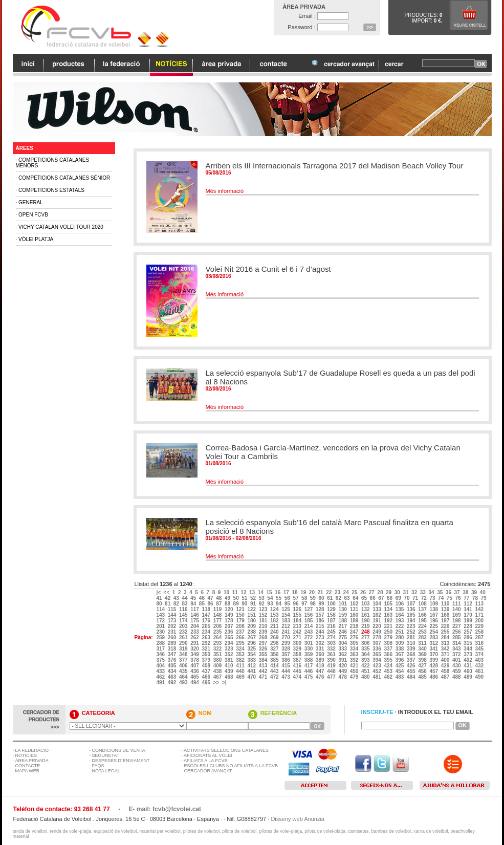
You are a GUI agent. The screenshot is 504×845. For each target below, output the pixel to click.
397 (412, 660)
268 (264, 637)
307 (377, 643)
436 (195, 671)
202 (173, 626)
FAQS (98, 766)
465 (195, 677)
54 (271, 598)
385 (275, 660)
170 (468, 615)
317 (161, 649)
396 (400, 660)
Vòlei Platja (36, 239)
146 (195, 615)
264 (218, 637)
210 (264, 626)
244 (321, 632)
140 (457, 609)
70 (407, 598)
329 (298, 649)
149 (229, 615)
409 (218, 666)
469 (241, 677)
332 (332, 649)
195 (423, 621)
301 (309, 643)
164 (400, 615)
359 (309, 654)
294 (229, 643)
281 (412, 637)
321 (206, 649)
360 (321, 654)
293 (218, 643)
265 (229, 637)
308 (389, 643)
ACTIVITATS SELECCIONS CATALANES (226, 750)
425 (400, 666)
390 (332, 660)
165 (412, 615)
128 (321, 609)
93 (271, 604)
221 (389, 626)
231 (173, 632)
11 (236, 592)
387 (298, 660)
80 (160, 604)
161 (366, 615)
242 (298, 632)
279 (389, 637)
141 (468, 609)
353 (241, 654)
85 (203, 604)
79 (485, 598)
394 (377, 660)
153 (275, 615)
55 (279, 598)
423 (377, 666)
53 (262, 598)
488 (457, 677)
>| (225, 682)
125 (286, 609)
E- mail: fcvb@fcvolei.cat (165, 809)
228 (468, 626)
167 (434, 615)
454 (400, 671)
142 (480, 609)
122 (252, 609)
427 (423, 666)
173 (173, 621)
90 (245, 604)
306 (366, 643)
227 (457, 626)
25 (355, 592)
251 (400, 632)
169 (457, 615)
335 (366, 649)
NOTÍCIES (26, 755)
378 (195, 660)
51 (245, 598)
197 (446, 621)
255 (446, 632)
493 (184, 682)
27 (372, 592)
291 (195, 643)
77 (467, 598)
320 (195, 649)
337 (389, 649)
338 (400, 649)
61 (331, 598)
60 (322, 598)
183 (286, 621)
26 (364, 592)
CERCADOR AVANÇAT (208, 771)
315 (468, 643)
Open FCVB (33, 215)
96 (296, 604)
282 (423, 637)
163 (389, 615)
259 (161, 637)
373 (468, 654)
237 (241, 632)
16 (278, 592)
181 (264, 621)
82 (177, 604)
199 (468, 621)
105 (389, 604)
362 (343, 654)
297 (264, 643)
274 (332, 637)
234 (206, 632)
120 (229, 609)
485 (423, 677)
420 (343, 666)
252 (412, 632)
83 (185, 604)
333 (343, 649)
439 (229, 671)
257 (468, 632)
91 (254, 604)
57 (296, 598)
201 (161, 626)
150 (241, 615)
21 (321, 592)
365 (377, 654)
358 (298, 654)
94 (279, 604)
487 (446, 677)
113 (480, 604)
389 (321, 660)
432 (480, 666)
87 (220, 604)
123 (264, 609)
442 (264, 671)
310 (412, 643)
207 (229, 626)
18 (295, 592)
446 (309, 671)
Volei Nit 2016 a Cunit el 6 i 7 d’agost (268, 269)
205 (206, 626)
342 (446, 649)
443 (275, 671)
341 (434, 649)
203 (184, 626)
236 (229, 632)
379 (206, 660)
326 (264, 649)
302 (321, 643)
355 (264, 654)
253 (423, 632)
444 (286, 671)
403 (480, 660)
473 (286, 677)
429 (446, 666)
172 (161, 621)
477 (332, 677)
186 (321, 621)
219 (366, 626)
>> (217, 682)
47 (211, 598)
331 (321, 649)
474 (298, 677)
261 (184, 637)
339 (412, 649)
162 (377, 615)
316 (480, 643)
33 (424, 592)
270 (286, 637)
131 (355, 609)
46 (203, 598)
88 (228, 604)
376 (173, 660)
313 (446, 643)
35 (441, 592)
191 (377, 621)
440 (241, 671)
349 (195, 654)
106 (400, 604)
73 (433, 598)
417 (309, 666)
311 (423, 643)
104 (377, 604)
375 (161, 660)
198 (457, 621)
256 (457, 632)
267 (252, 637)
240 (275, 632)
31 (406, 592)
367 (400, 654)
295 (241, 643)
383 (252, 660)
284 (446, 637)
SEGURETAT (106, 755)
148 (218, 615)
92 (262, 604)
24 (347, 592)
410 (229, 666)
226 (446, 626)
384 (264, 660)
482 (389, 677)
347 (173, 654)
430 (457, 666)
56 (288, 598)
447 (321, 671)
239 (264, 632)
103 (366, 604)
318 (173, 649)
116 (184, 609)
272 (309, 637)
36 (449, 592)
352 (229, 654)
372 (457, 654)
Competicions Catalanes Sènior (64, 178)
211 (275, 626)
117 (195, 609)
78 (476, 598)
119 (218, 609)
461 (480, 671)
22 (330, 592)
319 (184, 649)
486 (434, 677)
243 (309, 632)
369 (423, 654)
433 (161, 671)
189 (355, 621)
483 (400, 677)
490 (480, 677)
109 (434, 604)
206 (218, 626)
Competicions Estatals (51, 190)
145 (184, 615)
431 (468, 666)
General (31, 202)
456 (423, 671)
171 (480, 615)
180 (252, 621)
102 (355, 604)
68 (390, 598)
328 (286, 649)
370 (434, 654)
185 (309, 621)
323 (229, 649)
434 (173, 671)
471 (264, 677)
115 (173, 609)
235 (218, 632)
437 (206, 671)
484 (412, 677)
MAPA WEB (27, 771)
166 (423, 615)
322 (218, 649)
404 (161, 666)
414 (275, 666)
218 (355, 626)
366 (389, 654)
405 (173, 666)
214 (309, 626)
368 (412, 654)
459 (457, 671)
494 (195, 682)
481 (377, 677)
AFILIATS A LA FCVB (205, 761)
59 (314, 598)
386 (286, 660)
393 (366, 660)
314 (457, 643)
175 (195, 621)
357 (286, 654)
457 (434, 671)
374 (480, 654)
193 (400, 621)
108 (423, 604)
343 (457, 649)
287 (480, 637)
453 (389, 671)
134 (389, 609)
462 (161, 677)
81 (168, 604)
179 (241, 621)
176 (206, 621)
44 (185, 598)
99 (322, 604)
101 (343, 604)
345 (480, 649)
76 (458, 598)
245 (332, 632)
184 (298, 621)
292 (206, 643)
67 (382, 598)
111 (457, 604)
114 (161, 609)
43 (177, 598)
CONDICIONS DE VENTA (119, 750)
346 (161, 654)
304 (343, 643)
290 (184, 643)
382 (241, 660)
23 (338, 592)
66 (374, 598)
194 (412, 621)
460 (468, 671)
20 (313, 592)
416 (298, 666)
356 (275, 654)
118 (206, 609)
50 (237, 598)
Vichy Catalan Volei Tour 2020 (61, 227)
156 (309, 615)
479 (355, 677)
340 (423, 649)
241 (286, 632)
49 (228, 598)
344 (468, 649)
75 (450, 598)
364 (366, 654)
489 (468, 677)
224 (423, 626)
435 (184, 671)
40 (484, 592)
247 (355, 632)
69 (399, 598)
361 (332, 654)
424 (389, 666)
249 (377, 632)
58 (305, 598)
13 (253, 592)
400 (446, 660)
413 (264, 666)
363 (355, 654)
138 (434, 609)
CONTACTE (28, 766)
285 (457, 637)
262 (195, 637)
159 (343, 615)
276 (355, 637)
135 (400, 609)
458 (446, 671)
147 (206, 615)
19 (304, 592)
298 (275, 643)
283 (434, 637)
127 (309, 609)
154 (286, 615)
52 (254, 598)
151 (252, 615)
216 (332, 626)
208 (241, 626)
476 (321, 677)
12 (244, 592)
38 (466, 592)
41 (160, 598)
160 (355, 615)
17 (287, 592)
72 (425, 598)
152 (264, 615)
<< (167, 592)
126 (298, 609)
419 (332, 666)
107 (412, 604)
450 (355, 671)
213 (298, 626)
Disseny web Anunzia (298, 819)
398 (423, 660)
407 (195, 666)
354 (252, 654)
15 (270, 592)
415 (286, 666)
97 (305, 604)
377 (184, 660)
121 (241, 609)
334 (355, 649)
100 (332, 604)
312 (434, 643)
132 (366, 609)
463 (173, 677)
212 (286, 626)
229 (480, 626)
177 (218, 621)
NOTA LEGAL (106, 771)
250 (389, 632)
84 (194, 604)
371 (446, 654)
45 (194, 598)
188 (343, 621)
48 (220, 598)
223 (412, 626)
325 (252, 649)
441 (252, 671)
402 (468, 660)
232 (184, 632)
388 (309, 660)
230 (161, 632)
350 (206, 654)
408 (206, 666)
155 (298, 615)
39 (475, 592)
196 (434, 621)
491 (161, 682)
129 (332, 609)
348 (184, 654)
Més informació (225, 191)
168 (446, 615)
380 (218, 660)
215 (321, 626)
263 (206, 637)
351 (218, 654)
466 (206, 677)
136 (412, 609)
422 (366, 666)
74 (442, 598)
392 (355, 660)
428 (434, 666)
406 (184, 666)
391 (343, 660)
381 (229, 660)
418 (321, 666)
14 (261, 592)
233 (195, 632)
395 (389, 660)
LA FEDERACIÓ (32, 750)
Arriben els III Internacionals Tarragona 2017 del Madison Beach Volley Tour (335, 166)
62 (339, 598)
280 (400, 637)
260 (173, 637)
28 (381, 592)
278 (377, 637)
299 (286, 643)
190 (366, 621)
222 (400, 626)
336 (377, 649)
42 (168, 598)
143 (161, 615)
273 (321, 637)
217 (343, 626)
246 (343, 632)
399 (434, 660)
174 (184, 621)
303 (332, 643)
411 (241, 666)
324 (241, 649)
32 (415, 592)
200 (480, 621)
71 (416, 598)
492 (173, 682)
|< (159, 592)
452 (377, 671)
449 (343, 671)
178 (229, 621)
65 (365, 598)
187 (332, 621)
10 (227, 592)
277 (366, 637)
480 (366, 677)
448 (332, 671)
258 (480, 632)
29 (389, 592)
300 (298, 643)
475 (309, 677)
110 (446, 604)
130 (343, 609)
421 (355, 666)
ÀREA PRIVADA (32, 761)
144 (173, 615)
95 (288, 604)
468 (229, 677)
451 (366, 671)
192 (389, 621)
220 (377, 626)
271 (298, 637)
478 (343, 677)
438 (218, 671)
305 (355, 643)
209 (252, 626)
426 (412, 666)
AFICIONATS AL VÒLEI (208, 755)
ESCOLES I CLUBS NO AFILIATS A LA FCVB (231, 766)
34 (432, 592)
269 (275, 637)
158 (332, 615)
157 (321, 615)
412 (252, 666)
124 (275, 609)
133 (377, 609)
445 (298, 671)
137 (423, 609)
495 (206, 682)
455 (412, 671)
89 (237, 604)
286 (468, 637)
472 (275, 677)
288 (161, 643)
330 (309, 649)
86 (211, 604)
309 (400, 643)
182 (275, 621)
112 (468, 604)
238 (252, 632)
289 (173, 643)
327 (275, 649)
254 (434, 632)
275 (343, 637)
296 (252, 643)
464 (184, 677)
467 (218, 677)
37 (458, 592)
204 (195, 626)
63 (348, 598)
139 (446, 609)
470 (252, 677)
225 (434, 626)
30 (398, 592)
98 (314, 604)
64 (356, 598)
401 (457, 660)
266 (241, 637)
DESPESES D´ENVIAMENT (121, 761)
